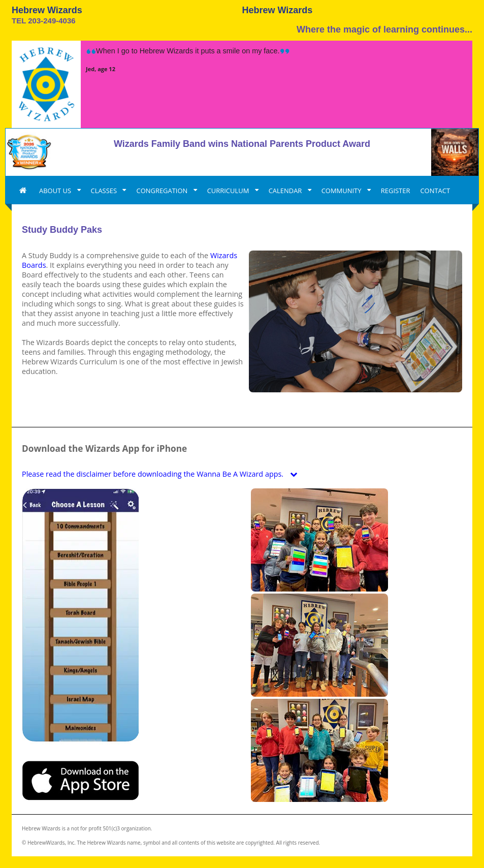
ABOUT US (56, 191)
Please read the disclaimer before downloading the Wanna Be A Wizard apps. (162, 474)
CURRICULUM (229, 191)
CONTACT (435, 191)
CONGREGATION (163, 191)
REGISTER (396, 191)
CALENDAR (286, 191)
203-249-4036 (52, 21)
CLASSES (105, 191)
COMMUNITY (342, 191)
